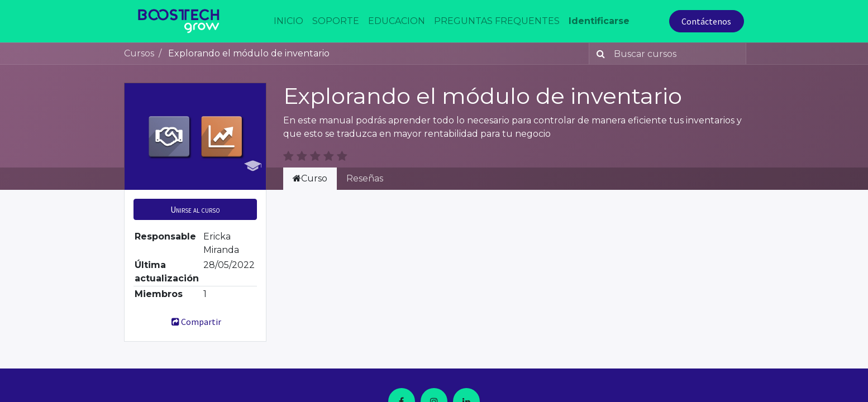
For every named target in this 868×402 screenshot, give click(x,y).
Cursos (139, 53)
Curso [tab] (310, 178)
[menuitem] (288, 21)
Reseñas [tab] (365, 178)
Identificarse (599, 21)
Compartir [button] (195, 322)
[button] (195, 209)
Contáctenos (706, 21)
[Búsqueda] (598, 54)
